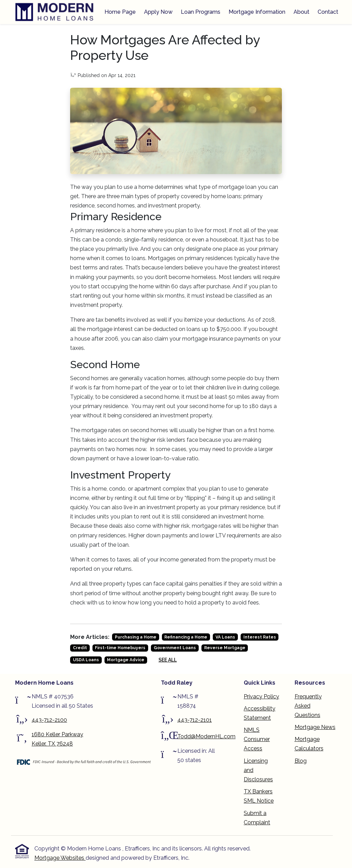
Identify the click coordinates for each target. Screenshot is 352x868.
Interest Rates (260, 637)
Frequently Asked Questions (308, 706)
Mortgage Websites (60, 858)
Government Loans (175, 648)
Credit (80, 648)
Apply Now (158, 12)
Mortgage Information (257, 12)
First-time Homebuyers (120, 648)
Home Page (120, 12)
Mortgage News (315, 727)
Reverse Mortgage (225, 648)
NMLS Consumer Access (257, 739)
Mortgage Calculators (309, 744)
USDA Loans (86, 660)
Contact (328, 12)
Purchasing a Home (136, 637)
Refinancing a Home (186, 637)
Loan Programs (201, 12)
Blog (301, 761)
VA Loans (225, 637)
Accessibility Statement (260, 713)
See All (168, 660)
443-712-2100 (49, 720)
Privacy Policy (261, 696)
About (301, 12)
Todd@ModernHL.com (206, 736)
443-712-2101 (195, 720)
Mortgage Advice (126, 660)
